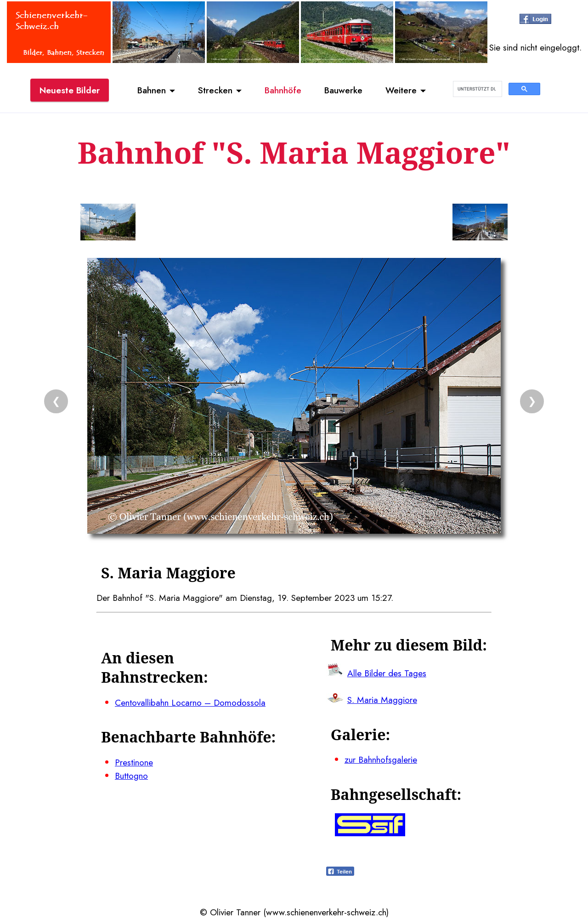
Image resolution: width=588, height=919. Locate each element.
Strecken (215, 90)
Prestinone (134, 762)
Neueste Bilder (70, 90)
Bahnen (152, 90)
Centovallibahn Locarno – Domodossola (190, 702)
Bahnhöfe (283, 90)
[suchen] (477, 89)
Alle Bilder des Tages (387, 673)
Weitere (401, 90)
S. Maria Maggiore (382, 700)
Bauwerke (343, 90)
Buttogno (131, 776)
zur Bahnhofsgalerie (381, 759)
